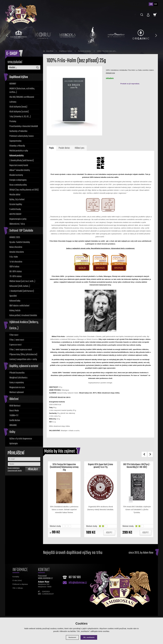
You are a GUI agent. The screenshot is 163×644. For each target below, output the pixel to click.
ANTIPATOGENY (15, 214)
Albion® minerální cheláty (20, 170)
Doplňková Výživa (19, 77)
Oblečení (14, 399)
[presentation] (7, 35)
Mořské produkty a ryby (19, 151)
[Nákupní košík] (155, 15)
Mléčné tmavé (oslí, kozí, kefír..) (22, 281)
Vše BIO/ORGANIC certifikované (22, 97)
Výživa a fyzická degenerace (21, 439)
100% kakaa (14, 267)
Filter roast (14, 335)
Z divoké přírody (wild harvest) (22, 161)
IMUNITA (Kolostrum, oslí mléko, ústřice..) (22, 90)
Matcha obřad (15, 195)
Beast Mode (14, 411)
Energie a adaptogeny (18, 180)
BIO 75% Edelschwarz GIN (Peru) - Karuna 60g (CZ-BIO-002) (137, 468)
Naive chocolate (16, 247)
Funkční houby (15, 209)
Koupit (109, 536)
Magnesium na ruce (17, 387)
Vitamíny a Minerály (17, 146)
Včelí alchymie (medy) (18, 107)
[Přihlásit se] (148, 15)
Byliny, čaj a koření (17, 200)
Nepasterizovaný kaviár (19, 165)
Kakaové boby (15, 301)
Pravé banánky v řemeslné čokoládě (24, 126)
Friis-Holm (14, 257)
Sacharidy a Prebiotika (18, 131)
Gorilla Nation (15, 420)
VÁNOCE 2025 (15, 237)
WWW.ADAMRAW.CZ (45, 582)
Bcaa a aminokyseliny (18, 185)
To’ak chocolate (16, 262)
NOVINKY (13, 84)
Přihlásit (33, 469)
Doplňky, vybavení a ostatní (24, 366)
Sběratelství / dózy (17, 224)
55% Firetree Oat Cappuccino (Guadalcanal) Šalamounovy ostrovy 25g (64, 469)
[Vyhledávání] (24, 67)
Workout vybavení (17, 392)
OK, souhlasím (89, 637)
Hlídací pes (80, 149)
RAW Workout (15, 406)
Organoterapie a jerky (18, 219)
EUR (155, 4)
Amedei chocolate (17, 252)
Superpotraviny (15, 141)
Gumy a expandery (17, 383)
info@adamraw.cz (78, 586)
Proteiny (13, 121)
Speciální (13, 296)
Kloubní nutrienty (16, 175)
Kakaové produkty (17, 156)
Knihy (12, 432)
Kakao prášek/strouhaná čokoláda (23, 315)
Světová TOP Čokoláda (21, 231)
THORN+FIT (14, 416)
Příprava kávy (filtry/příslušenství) (23, 355)
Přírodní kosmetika (17, 373)
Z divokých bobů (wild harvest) (22, 291)
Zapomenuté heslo (15, 470)
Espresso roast (15, 345)
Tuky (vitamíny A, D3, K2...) (20, 117)
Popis (51, 149)
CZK (150, 4)
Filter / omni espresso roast (21, 350)
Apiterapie (14, 444)
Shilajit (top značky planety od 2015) (24, 190)
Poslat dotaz (64, 149)
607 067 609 (75, 580)
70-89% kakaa (16, 276)
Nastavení (72, 637)
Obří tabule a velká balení (19, 306)
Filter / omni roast (17, 340)
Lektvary (13, 102)
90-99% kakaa (16, 272)
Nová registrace (14, 468)
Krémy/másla (15, 311)
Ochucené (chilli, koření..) (20, 286)
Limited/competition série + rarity (23, 359)
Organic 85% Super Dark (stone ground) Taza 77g (101, 468)
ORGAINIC (13, 425)
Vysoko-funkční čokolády (20, 242)
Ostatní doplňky (16, 204)
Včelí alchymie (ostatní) (19, 112)
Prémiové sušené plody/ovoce (22, 136)
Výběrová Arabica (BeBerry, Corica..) (24, 325)
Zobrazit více (110, 73)
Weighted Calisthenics (18, 378)
